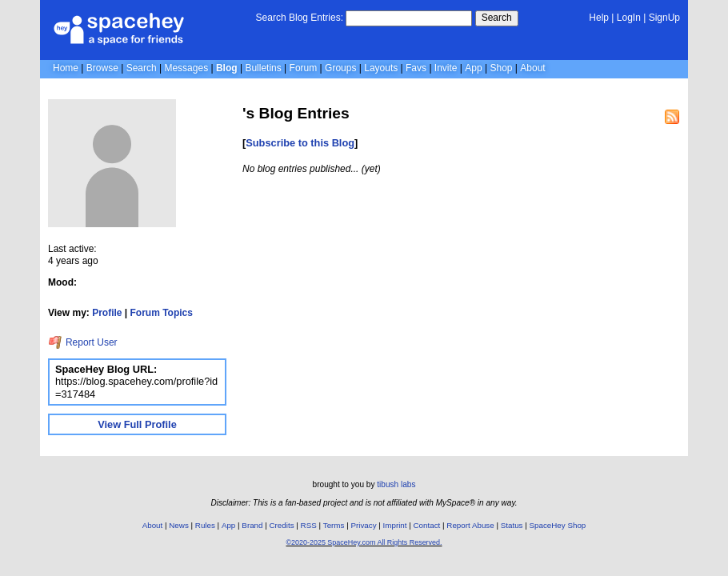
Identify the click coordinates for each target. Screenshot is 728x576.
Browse (102, 68)
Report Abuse (470, 525)
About (532, 68)
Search (497, 18)
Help (599, 18)
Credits (282, 525)
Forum (304, 68)
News (179, 525)
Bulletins (263, 68)
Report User (83, 342)
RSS (309, 525)
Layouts (381, 68)
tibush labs (396, 484)
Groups (340, 68)
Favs (416, 68)
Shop (501, 68)
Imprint (395, 525)
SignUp (664, 18)
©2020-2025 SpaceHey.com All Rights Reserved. (364, 542)
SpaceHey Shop (558, 525)
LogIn (629, 18)
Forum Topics (162, 313)
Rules (205, 525)
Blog (227, 68)
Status (512, 525)
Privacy (363, 525)
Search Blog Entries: (300, 18)
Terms (334, 525)
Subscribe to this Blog (300, 143)
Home (66, 68)
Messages (186, 68)
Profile (107, 313)
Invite (446, 68)
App (473, 68)
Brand (252, 525)
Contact (427, 525)
